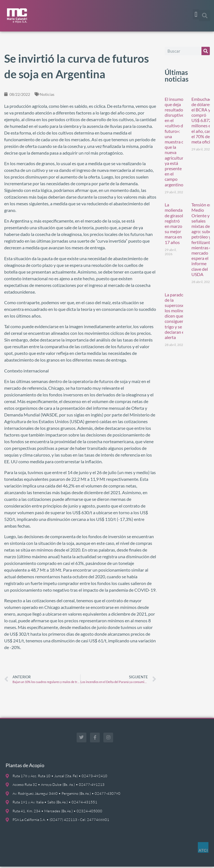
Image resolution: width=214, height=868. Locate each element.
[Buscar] (206, 52)
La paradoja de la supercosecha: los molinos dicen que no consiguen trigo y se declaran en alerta (178, 317)
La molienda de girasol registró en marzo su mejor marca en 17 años (174, 225)
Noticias (47, 96)
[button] (196, 14)
